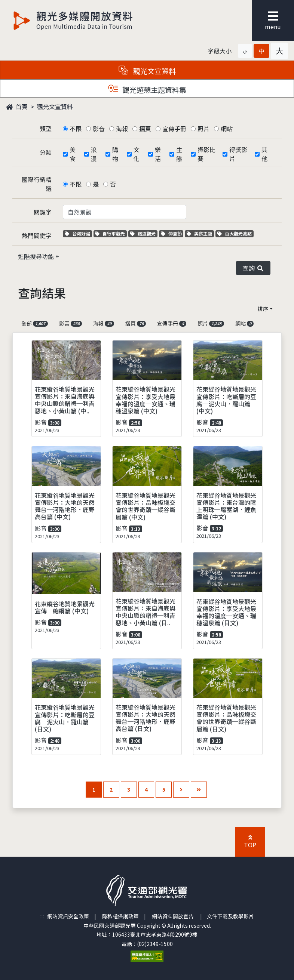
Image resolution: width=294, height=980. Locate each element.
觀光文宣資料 (55, 107)
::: (42, 916)
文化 (137, 154)
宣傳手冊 (174, 129)
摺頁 (145, 129)
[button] (245, 51)
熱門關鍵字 (37, 235)
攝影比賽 (206, 154)
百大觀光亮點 (235, 233)
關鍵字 (43, 212)
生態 (179, 154)
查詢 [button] (253, 268)
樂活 (158, 154)
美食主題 (200, 233)
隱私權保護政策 (120, 916)
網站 (227, 129)
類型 (46, 129)
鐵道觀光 (144, 233)
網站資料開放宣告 (173, 916)
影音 (99, 129)
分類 (46, 152)
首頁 (17, 107)
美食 (73, 154)
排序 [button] (263, 309)
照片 (203, 129)
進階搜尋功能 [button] (37, 256)
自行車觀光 (110, 233)
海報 (122, 129)
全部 (35, 323)
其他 (264, 154)
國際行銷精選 (37, 184)
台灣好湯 (78, 233)
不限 (76, 129)
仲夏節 (172, 233)
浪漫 (94, 154)
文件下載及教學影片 (230, 916)
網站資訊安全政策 (68, 916)
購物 (115, 154)
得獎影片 (238, 154)
